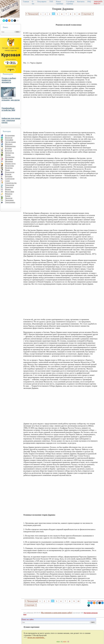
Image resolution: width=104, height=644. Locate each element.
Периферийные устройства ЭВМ (8, 109)
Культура (9, 151)
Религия (8, 174)
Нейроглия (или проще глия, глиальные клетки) (11, 120)
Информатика (10, 146)
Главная (26, 2)
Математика (10, 157)
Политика (9, 168)
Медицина (9, 159)
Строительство (11, 183)
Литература (9, 153)
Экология (9, 198)
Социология (10, 179)
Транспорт (9, 187)
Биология (9, 138)
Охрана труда (10, 163)
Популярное (42, 2)
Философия (10, 192)
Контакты (81, 2)
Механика (9, 161)
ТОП (51, 2)
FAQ (89, 2)
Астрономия (10, 135)
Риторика (9, 176)
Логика (8, 155)
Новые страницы (60, 3)
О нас (33, 3)
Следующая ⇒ (88, 14)
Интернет (9, 144)
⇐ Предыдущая (32, 14)
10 (79, 14)
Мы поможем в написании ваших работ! (57, 613)
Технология (10, 185)
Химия (8, 196)
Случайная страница (70, 3)
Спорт (7, 181)
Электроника (10, 202)
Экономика (9, 200)
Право (7, 170)
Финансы (9, 194)
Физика (8, 189)
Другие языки (10, 142)
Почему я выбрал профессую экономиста (9, 80)
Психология (10, 172)
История (8, 148)
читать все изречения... (36, 637)
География (9, 140)
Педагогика (9, 166)
